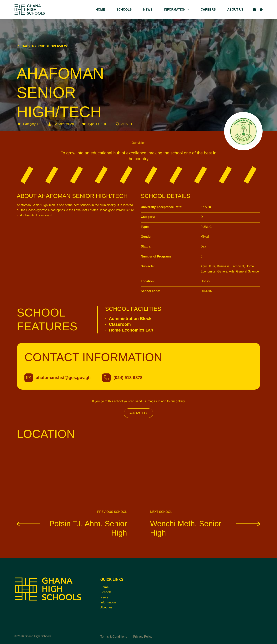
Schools (106, 592)
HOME (100, 10)
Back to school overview (42, 46)
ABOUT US (235, 10)
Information (108, 602)
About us (106, 607)
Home (105, 587)
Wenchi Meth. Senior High (205, 528)
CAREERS (208, 10)
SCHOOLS (124, 10)
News (104, 597)
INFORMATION (177, 10)
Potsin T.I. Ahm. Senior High (72, 528)
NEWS (148, 10)
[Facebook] (261, 10)
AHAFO (123, 124)
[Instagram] (254, 10)
